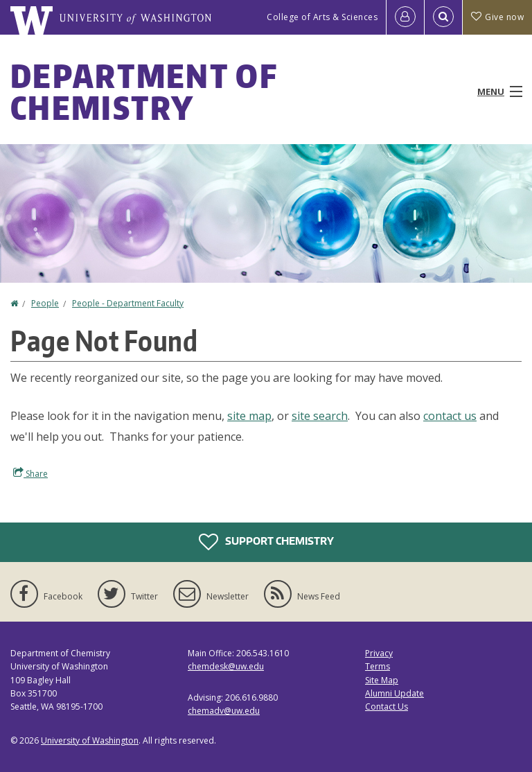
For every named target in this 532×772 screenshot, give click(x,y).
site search (320, 416)
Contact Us (387, 707)
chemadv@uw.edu (224, 711)
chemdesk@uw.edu (226, 666)
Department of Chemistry (144, 91)
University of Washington (90, 740)
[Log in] (405, 17)
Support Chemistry (266, 542)
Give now (497, 17)
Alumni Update (394, 693)
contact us (450, 416)
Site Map (382, 680)
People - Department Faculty (128, 303)
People (45, 303)
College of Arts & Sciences (322, 17)
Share (30, 473)
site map (249, 416)
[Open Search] (443, 17)
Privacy (379, 653)
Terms (378, 666)
